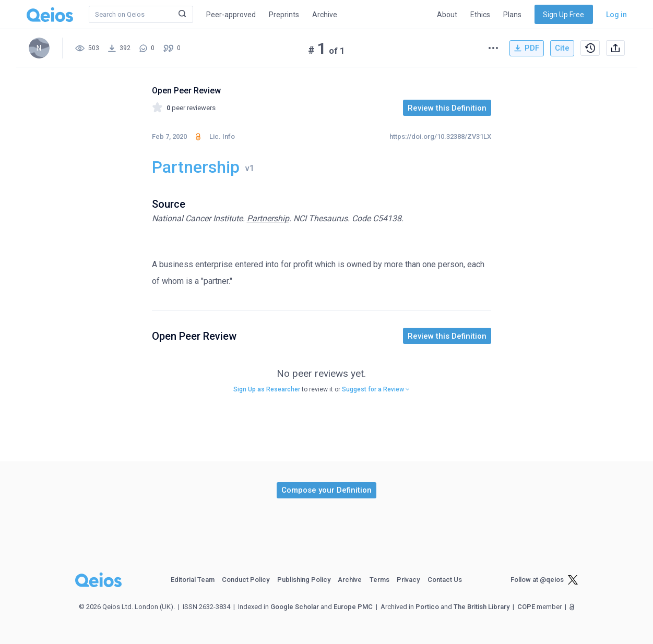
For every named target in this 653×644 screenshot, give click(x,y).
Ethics (480, 15)
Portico (427, 607)
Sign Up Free (563, 15)
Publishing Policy (304, 580)
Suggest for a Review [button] (376, 389)
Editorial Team (193, 580)
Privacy (408, 580)
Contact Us (445, 580)
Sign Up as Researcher (267, 389)
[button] (326, 490)
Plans (512, 15)
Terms (379, 580)
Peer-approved (231, 15)
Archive (325, 15)
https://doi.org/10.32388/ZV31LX (440, 136)
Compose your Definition (326, 490)
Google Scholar (295, 607)
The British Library (482, 607)
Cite (562, 48)
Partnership (268, 218)
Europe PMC (353, 607)
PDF (527, 48)
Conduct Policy (246, 580)
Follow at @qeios (537, 580)
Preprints (284, 15)
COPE (526, 607)
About (447, 15)
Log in (616, 15)
